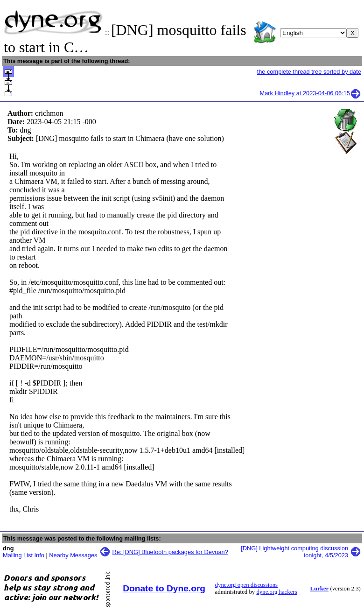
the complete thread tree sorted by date (309, 72)
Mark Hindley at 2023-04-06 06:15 (311, 93)
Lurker (319, 589)
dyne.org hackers (276, 592)
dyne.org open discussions (246, 585)
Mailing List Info (24, 555)
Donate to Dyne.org (164, 588)
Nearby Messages (73, 555)
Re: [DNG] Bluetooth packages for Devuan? (170, 552)
